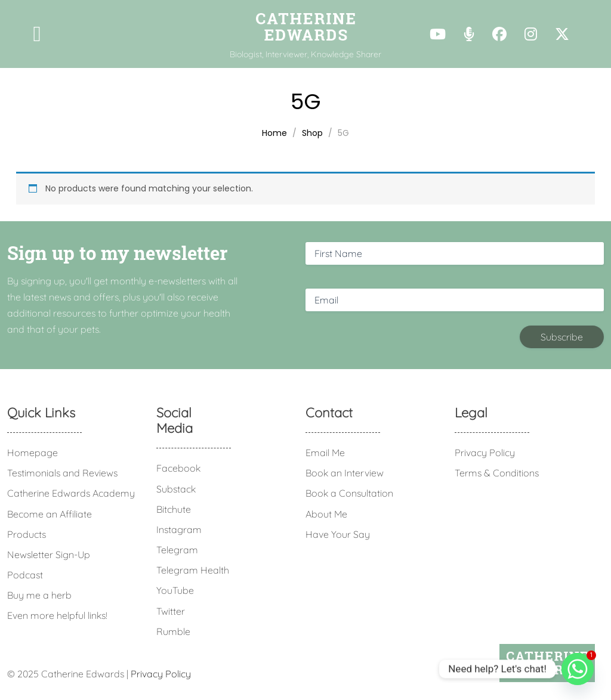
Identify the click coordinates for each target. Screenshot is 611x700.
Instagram (179, 529)
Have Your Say (338, 534)
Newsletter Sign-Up (49, 555)
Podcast (25, 575)
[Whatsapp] (578, 669)
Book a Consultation (349, 493)
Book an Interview (345, 473)
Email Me (325, 453)
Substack (176, 489)
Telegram (177, 550)
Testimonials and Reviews (62, 473)
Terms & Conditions (497, 473)
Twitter (171, 611)
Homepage (33, 453)
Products (27, 534)
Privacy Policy (485, 453)
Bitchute (174, 509)
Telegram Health (193, 570)
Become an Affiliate (50, 514)
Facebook (178, 468)
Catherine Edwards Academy (71, 493)
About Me (326, 514)
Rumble (173, 631)
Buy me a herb (39, 595)
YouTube (175, 590)
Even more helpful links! (57, 615)
